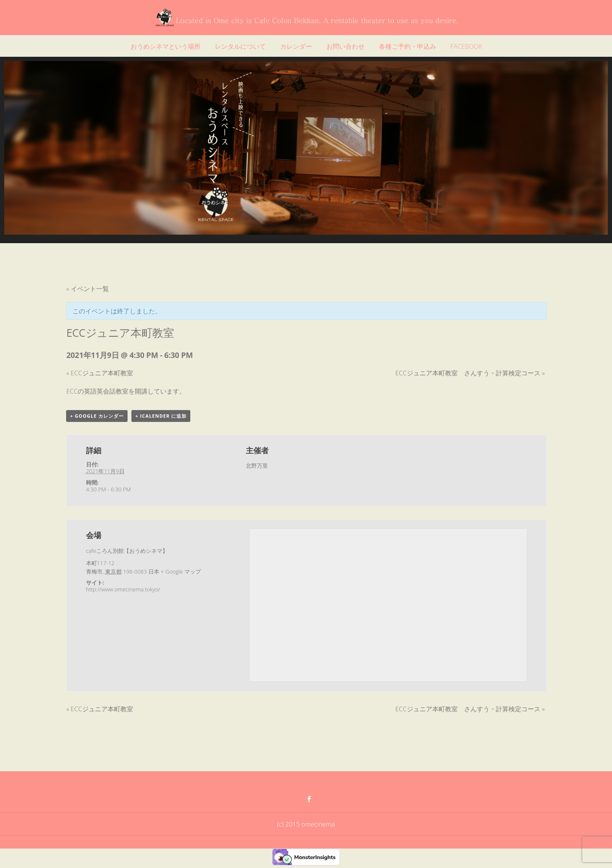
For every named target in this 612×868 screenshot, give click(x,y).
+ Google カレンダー (97, 416)
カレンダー (296, 46)
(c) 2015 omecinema (306, 824)
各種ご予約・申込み (408, 46)
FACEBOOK (466, 46)
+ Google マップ (181, 571)
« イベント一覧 (87, 288)
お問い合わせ (345, 46)
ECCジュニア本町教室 (99, 373)
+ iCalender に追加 (161, 416)
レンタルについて (240, 46)
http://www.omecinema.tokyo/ (123, 589)
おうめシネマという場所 (166, 46)
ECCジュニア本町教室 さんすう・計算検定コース (470, 373)
